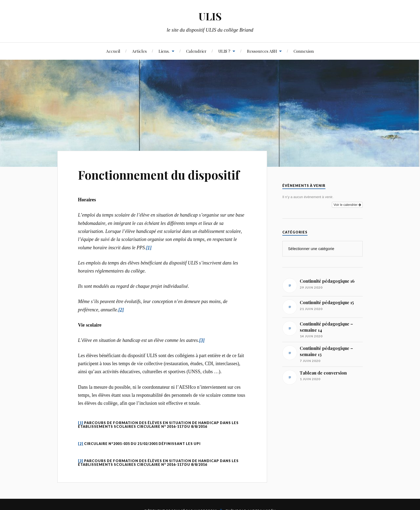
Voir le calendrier (347, 205)
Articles (139, 51)
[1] (81, 423)
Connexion (304, 51)
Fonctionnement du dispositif (159, 175)
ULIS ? (224, 51)
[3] (81, 461)
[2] (81, 444)
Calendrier (196, 51)
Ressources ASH (262, 51)
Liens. (164, 51)
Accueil (113, 51)
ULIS (210, 16)
